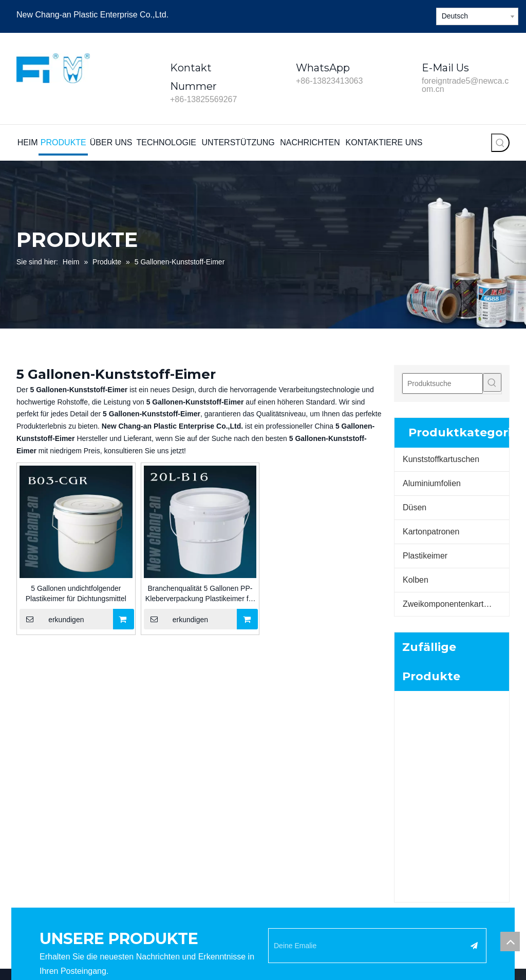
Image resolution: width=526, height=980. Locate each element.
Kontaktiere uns (167, 860)
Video (152, 832)
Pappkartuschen (294, 817)
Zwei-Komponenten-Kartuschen (319, 875)
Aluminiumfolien (432, 483)
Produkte (157, 789)
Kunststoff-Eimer (295, 846)
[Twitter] (399, 14)
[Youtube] (417, 14)
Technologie (162, 817)
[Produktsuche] (443, 383)
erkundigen (52, 619)
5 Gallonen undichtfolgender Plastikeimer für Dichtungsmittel (76, 593)
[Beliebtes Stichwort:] (500, 143)
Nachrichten (162, 846)
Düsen (415, 507)
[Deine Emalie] (367, 688)
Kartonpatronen (431, 532)
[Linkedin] (382, 14)
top (510, 941)
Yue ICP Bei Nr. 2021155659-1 (455, 937)
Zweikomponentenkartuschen (456, 604)
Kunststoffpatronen (298, 832)
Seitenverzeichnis (366, 937)
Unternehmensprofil (174, 803)
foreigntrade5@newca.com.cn (465, 85)
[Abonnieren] (474, 688)
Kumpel (280, 860)
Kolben (416, 580)
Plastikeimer (425, 556)
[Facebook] (364, 14)
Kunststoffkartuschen (441, 459)
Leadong (318, 937)
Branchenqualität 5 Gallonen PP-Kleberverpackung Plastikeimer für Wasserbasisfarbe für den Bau (200, 594)
